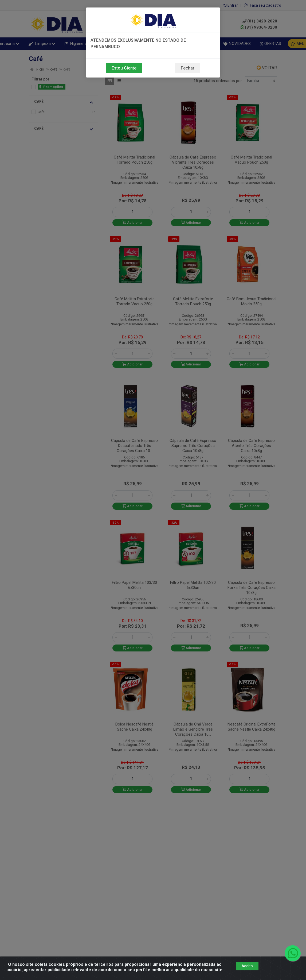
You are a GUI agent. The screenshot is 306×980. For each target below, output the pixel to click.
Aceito (247, 966)
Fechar (188, 68)
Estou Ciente (124, 68)
